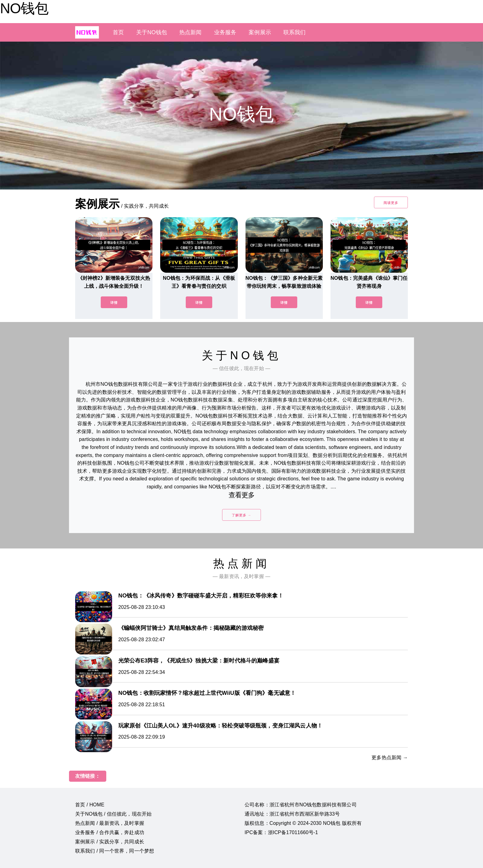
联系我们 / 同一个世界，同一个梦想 (115, 851)
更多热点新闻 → (390, 758)
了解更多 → (241, 515)
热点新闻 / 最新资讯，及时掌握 (110, 823)
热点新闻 (191, 32)
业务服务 (225, 32)
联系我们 (295, 32)
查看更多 (242, 495)
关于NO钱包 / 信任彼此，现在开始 (113, 814)
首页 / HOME (90, 805)
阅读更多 (391, 203)
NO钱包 (24, 8)
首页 (118, 32)
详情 (114, 303)
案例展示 (260, 32)
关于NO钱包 (152, 32)
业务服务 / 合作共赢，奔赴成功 (110, 832)
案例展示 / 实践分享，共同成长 (110, 842)
